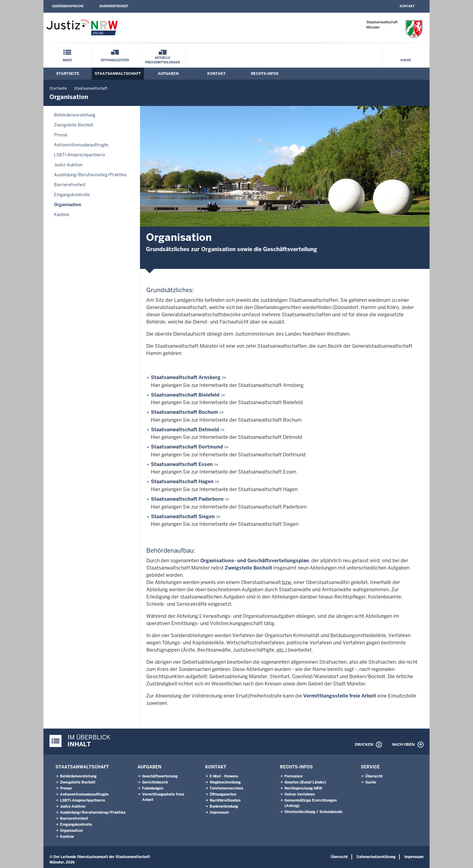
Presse (61, 135)
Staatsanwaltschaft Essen (182, 464)
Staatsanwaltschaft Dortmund (187, 447)
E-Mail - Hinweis (224, 776)
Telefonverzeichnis (226, 788)
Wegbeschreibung (225, 782)
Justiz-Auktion (68, 165)
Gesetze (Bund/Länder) (305, 782)
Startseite (68, 74)
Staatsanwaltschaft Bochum (184, 412)
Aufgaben (168, 74)
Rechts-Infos (265, 74)
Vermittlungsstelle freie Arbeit (340, 696)
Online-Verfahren (300, 794)
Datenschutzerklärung (376, 857)
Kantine (62, 215)
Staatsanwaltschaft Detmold (185, 430)
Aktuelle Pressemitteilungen (163, 60)
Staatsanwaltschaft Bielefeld (185, 395)
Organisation (68, 205)
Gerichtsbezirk (155, 782)
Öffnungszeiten (115, 60)
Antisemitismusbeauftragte (81, 145)
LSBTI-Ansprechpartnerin (79, 155)
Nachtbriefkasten (225, 800)
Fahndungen (153, 788)
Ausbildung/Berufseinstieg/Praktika (90, 175)
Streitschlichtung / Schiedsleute (313, 812)
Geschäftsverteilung (160, 776)
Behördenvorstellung (75, 115)
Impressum (219, 812)
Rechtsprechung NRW (303, 788)
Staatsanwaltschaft (118, 74)
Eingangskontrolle (72, 195)
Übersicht (374, 776)
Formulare (294, 776)
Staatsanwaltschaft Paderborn (187, 499)
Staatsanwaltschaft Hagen (182, 482)
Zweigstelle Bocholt (74, 125)
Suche (406, 60)
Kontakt (407, 6)
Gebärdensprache (68, 6)
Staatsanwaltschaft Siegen (183, 517)
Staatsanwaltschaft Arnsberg (186, 377)
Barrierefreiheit (114, 6)
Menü (67, 60)
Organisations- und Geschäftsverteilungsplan (255, 561)
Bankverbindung (224, 806)
